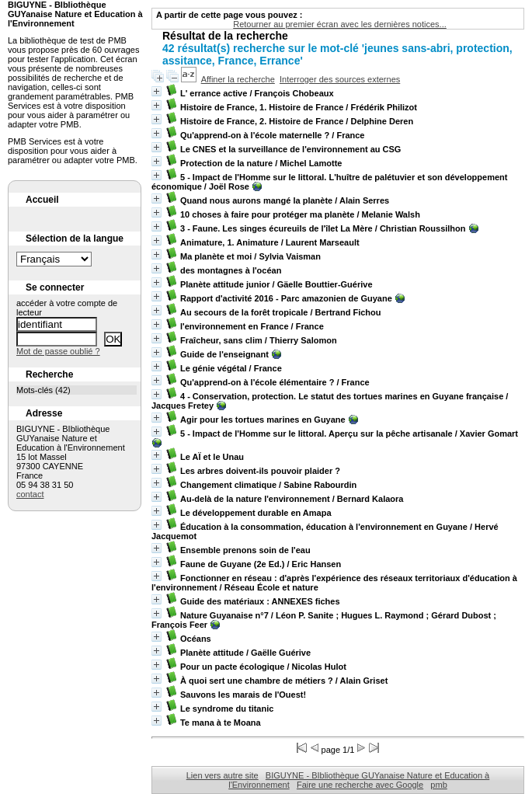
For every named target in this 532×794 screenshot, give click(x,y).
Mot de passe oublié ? (58, 351)
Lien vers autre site (223, 775)
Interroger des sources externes (340, 79)
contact (30, 494)
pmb (438, 785)
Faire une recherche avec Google (360, 785)
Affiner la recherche (238, 79)
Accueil (42, 200)
